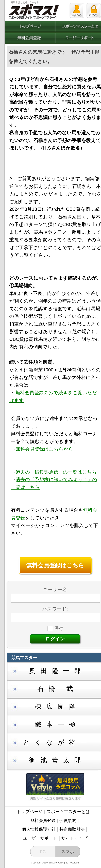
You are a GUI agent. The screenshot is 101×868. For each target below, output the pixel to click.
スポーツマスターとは (68, 812)
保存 (55, 628)
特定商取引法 (72, 829)
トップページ (30, 812)
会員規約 (68, 820)
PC (43, 852)
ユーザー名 (55, 590)
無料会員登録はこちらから (44, 449)
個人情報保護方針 (39, 829)
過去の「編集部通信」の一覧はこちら (56, 472)
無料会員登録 (43, 820)
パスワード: (55, 609)
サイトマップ (74, 838)
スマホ (68, 852)
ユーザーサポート (40, 838)
